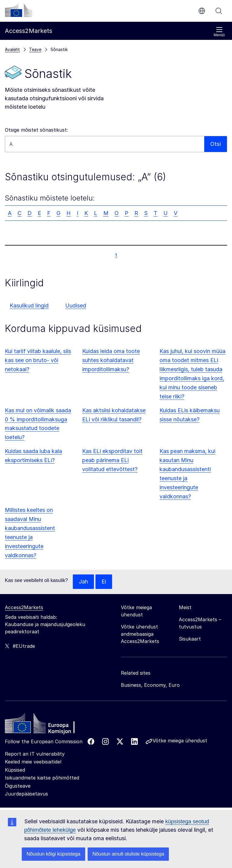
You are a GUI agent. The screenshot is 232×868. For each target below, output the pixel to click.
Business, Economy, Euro (150, 685)
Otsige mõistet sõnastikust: (36, 130)
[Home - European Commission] (49, 725)
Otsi (219, 11)
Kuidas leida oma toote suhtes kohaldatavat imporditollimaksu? (111, 360)
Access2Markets (24, 607)
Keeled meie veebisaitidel (33, 762)
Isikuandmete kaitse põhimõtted (42, 778)
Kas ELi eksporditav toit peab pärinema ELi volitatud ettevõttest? (112, 460)
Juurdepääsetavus (26, 794)
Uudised (76, 305)
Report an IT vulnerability (35, 754)
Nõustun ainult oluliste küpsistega (128, 854)
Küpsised (15, 770)
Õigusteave (18, 786)
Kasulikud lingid (29, 305)
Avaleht (12, 49)
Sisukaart (190, 639)
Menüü (219, 32)
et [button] (202, 11)
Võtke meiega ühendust (180, 741)
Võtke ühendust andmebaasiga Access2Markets (140, 634)
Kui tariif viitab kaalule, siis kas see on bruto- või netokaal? (38, 360)
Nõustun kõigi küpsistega (53, 854)
